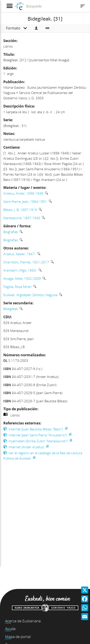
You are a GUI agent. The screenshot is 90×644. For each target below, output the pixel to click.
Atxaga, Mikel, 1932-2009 (22, 278)
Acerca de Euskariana (23, 621)
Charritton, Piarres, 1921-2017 (26, 262)
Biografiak (11, 232)
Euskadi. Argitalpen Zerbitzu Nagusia (30, 295)
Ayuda (10, 629)
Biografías (11, 240)
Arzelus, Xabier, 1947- (19, 254)
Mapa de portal (18, 637)
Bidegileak (11, 309)
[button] (36, 28)
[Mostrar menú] (9, 6)
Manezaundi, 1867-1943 (22, 218)
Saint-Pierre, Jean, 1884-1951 (25, 201)
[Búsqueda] (51, 6)
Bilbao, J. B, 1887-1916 (20, 210)
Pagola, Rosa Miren (17, 287)
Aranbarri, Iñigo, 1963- (20, 270)
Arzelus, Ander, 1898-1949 (23, 193)
